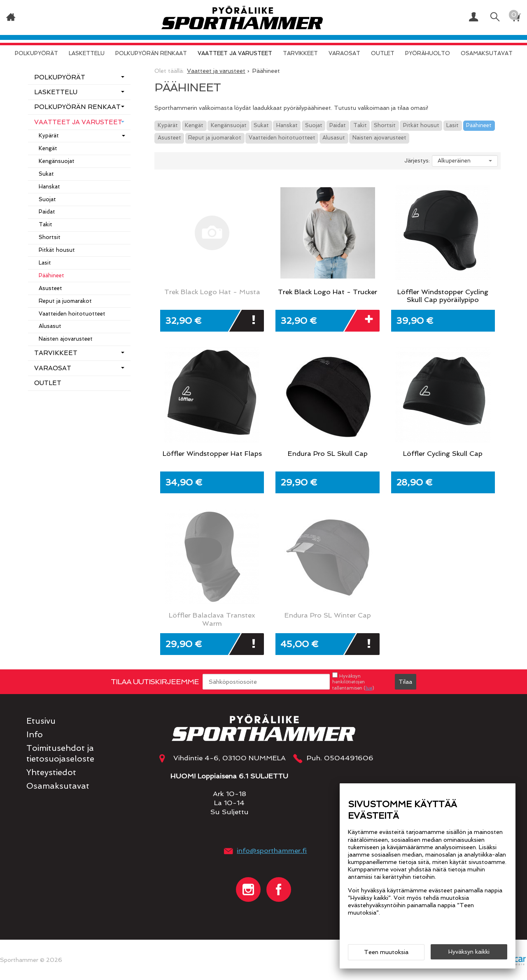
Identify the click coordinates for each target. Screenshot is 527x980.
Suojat (314, 125)
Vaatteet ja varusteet (235, 53)
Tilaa (405, 682)
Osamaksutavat (487, 53)
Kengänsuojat (229, 125)
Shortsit (385, 125)
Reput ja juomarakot (215, 138)
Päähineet (479, 125)
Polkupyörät (36, 53)
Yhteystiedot (51, 772)
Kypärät (168, 125)
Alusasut (334, 138)
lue (369, 688)
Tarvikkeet (300, 53)
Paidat (338, 125)
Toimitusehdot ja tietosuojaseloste (60, 753)
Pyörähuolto (428, 53)
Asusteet (169, 138)
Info (35, 735)
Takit (360, 125)
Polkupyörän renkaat (151, 53)
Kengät (194, 125)
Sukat (261, 125)
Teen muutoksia (386, 952)
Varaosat (344, 53)
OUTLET (383, 53)
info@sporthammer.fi (272, 850)
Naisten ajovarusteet (379, 138)
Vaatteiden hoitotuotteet (282, 138)
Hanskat (287, 125)
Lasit (452, 125)
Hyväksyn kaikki (469, 952)
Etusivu (41, 721)
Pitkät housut (421, 125)
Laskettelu (87, 53)
